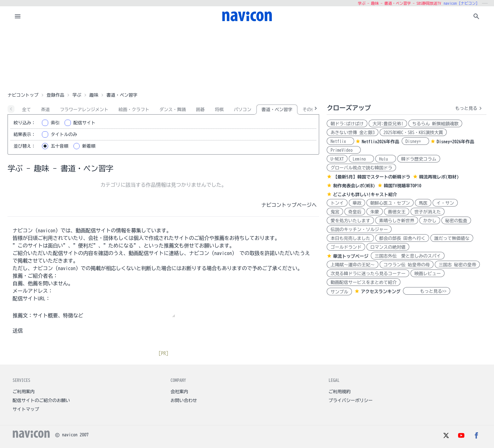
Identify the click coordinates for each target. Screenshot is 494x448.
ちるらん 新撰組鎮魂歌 (435, 124)
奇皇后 (355, 212)
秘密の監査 (456, 221)
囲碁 (200, 110)
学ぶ (77, 95)
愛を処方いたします (350, 221)
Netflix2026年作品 (380, 142)
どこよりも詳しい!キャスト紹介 (365, 195)
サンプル (339, 292)
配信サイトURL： (32, 298)
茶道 (45, 110)
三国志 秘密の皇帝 (457, 265)
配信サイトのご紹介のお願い (41, 400)
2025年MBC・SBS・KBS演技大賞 (413, 133)
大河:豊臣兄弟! (388, 124)
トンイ (337, 203)
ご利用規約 (340, 392)
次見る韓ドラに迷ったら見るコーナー (368, 274)
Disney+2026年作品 (455, 142)
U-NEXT (337, 159)
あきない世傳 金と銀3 (353, 133)
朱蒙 (375, 212)
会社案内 (179, 392)
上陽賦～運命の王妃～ (353, 265)
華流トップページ (351, 256)
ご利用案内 (24, 392)
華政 (357, 203)
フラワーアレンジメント (84, 110)
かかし (430, 221)
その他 (309, 110)
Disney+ (415, 141)
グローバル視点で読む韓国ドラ (361, 168)
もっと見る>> (427, 291)
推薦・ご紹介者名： (35, 276)
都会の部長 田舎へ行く (402, 238)
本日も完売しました (350, 238)
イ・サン (445, 203)
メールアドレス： (33, 291)
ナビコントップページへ (289, 205)
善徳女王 (397, 212)
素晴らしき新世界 (397, 221)
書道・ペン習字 (277, 110)
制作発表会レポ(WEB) (354, 186)
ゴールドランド (346, 247)
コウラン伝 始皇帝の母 (407, 265)
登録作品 (55, 95)
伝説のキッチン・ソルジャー (359, 230)
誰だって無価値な (452, 238)
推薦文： (23, 315)
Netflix (340, 141)
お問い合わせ (184, 400)
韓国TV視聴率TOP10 (402, 186)
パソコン (243, 110)
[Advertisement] (247, 58)
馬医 (423, 203)
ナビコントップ (23, 95)
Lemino (361, 159)
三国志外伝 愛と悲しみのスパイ (408, 256)
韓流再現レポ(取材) (439, 177)
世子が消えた (428, 212)
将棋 (219, 110)
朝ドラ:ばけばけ (347, 124)
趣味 (94, 95)
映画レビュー (428, 274)
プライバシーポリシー (351, 400)
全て (26, 110)
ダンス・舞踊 (173, 110)
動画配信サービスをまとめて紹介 (364, 282)
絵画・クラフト (134, 110)
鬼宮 (335, 212)
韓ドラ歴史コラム (419, 159)
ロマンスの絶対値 (388, 247)
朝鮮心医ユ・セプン (390, 203)
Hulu (386, 159)
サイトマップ (26, 409)
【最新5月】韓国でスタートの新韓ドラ (372, 177)
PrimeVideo (344, 150)
